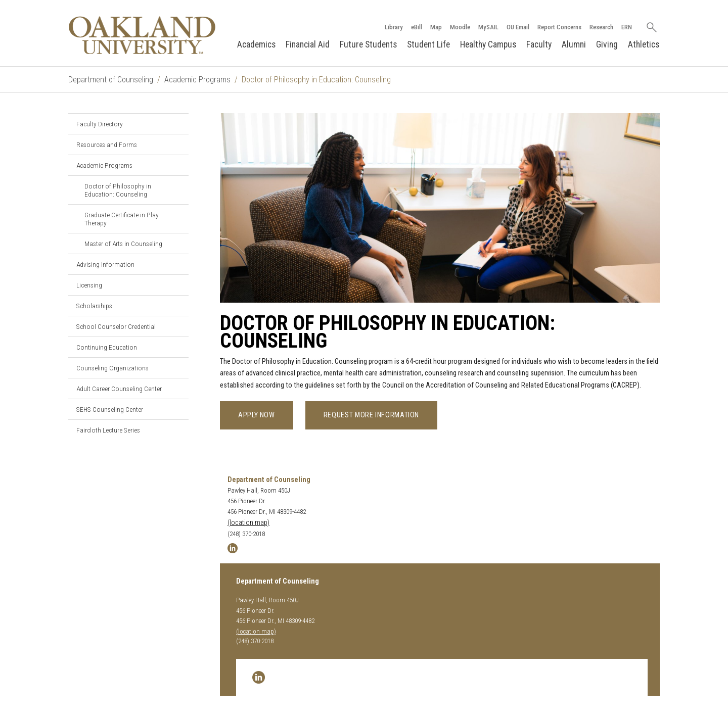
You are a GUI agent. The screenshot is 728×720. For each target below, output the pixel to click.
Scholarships (94, 306)
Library (394, 27)
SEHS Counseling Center (110, 409)
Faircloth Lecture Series (108, 430)
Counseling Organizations (112, 368)
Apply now (257, 415)
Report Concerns (559, 27)
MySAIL (488, 27)
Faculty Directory (100, 124)
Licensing (89, 285)
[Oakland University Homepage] (142, 35)
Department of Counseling (111, 80)
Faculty (539, 44)
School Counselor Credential (116, 326)
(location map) (248, 523)
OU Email (518, 27)
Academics (256, 44)
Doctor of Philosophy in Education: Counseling (118, 190)
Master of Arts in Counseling (123, 244)
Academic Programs (197, 80)
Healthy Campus (488, 44)
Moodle (460, 27)
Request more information (371, 415)
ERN (627, 27)
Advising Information (105, 264)
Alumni (574, 44)
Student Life (428, 44)
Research (601, 27)
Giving (607, 44)
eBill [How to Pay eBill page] (417, 27)
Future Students (368, 44)
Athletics (644, 44)
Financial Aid (308, 44)
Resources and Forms (107, 145)
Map (436, 27)
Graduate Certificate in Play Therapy (122, 219)
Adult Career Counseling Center (119, 389)
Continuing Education (107, 347)
